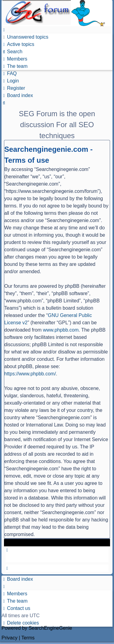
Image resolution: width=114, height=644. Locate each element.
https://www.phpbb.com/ (30, 374)
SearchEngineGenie (50, 628)
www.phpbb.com (61, 330)
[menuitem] (25, 37)
